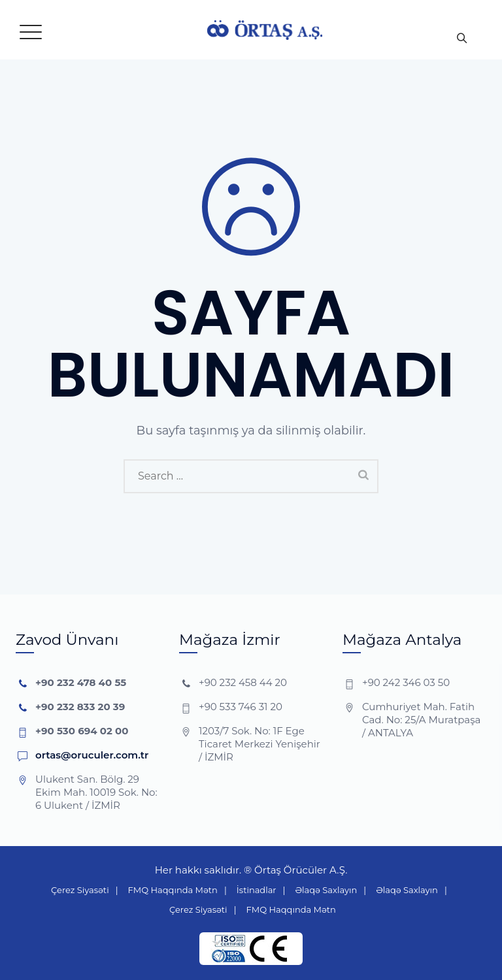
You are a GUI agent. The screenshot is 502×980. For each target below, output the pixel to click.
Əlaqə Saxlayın (326, 890)
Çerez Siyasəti (80, 890)
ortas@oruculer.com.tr (92, 755)
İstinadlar (257, 890)
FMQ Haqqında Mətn (173, 890)
